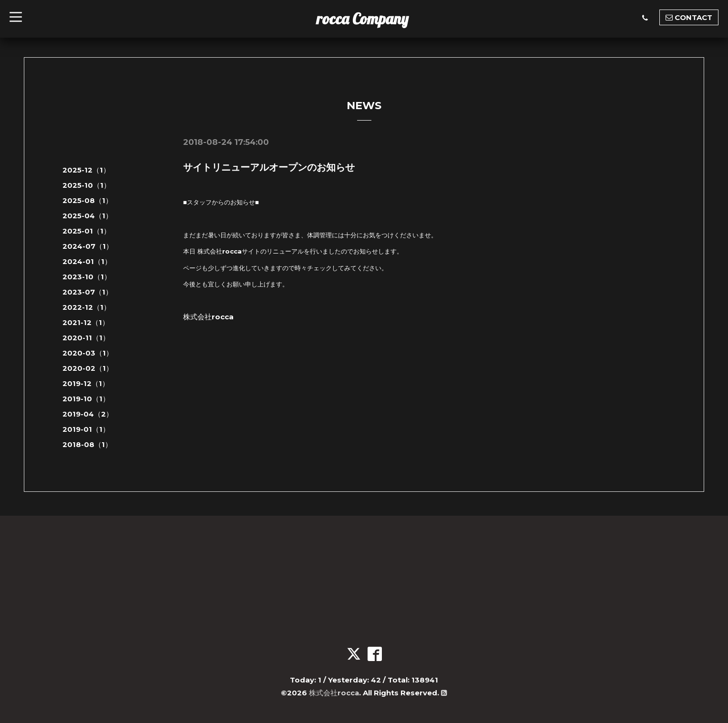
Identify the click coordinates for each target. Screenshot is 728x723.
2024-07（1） (88, 246)
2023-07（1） (87, 292)
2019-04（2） (88, 414)
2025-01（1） (87, 231)
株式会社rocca (334, 693)
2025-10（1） (87, 185)
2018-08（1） (87, 444)
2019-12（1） (86, 383)
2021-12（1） (86, 322)
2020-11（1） (86, 338)
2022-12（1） (87, 307)
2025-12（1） (86, 170)
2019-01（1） (86, 429)
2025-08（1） (87, 200)
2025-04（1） (87, 216)
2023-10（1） (87, 277)
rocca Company (363, 19)
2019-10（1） (86, 399)
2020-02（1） (88, 368)
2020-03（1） (88, 353)
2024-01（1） (87, 261)
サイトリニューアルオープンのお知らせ (269, 167)
